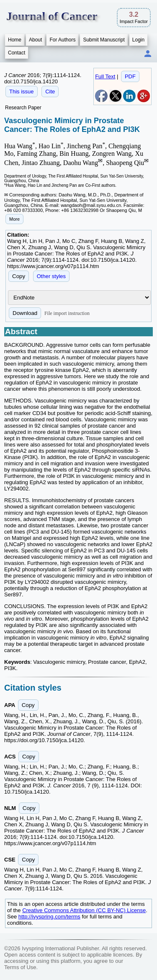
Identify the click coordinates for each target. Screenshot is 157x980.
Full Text (105, 76)
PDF (130, 76)
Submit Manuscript (104, 40)
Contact (17, 53)
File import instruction (67, 313)
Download (25, 313)
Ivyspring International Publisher (60, 948)
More (14, 219)
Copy (19, 276)
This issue (22, 92)
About (35, 40)
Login (138, 40)
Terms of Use (20, 967)
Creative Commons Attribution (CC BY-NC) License (84, 910)
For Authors (62, 40)
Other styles (51, 276)
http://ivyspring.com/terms (49, 917)
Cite (50, 92)
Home (15, 40)
